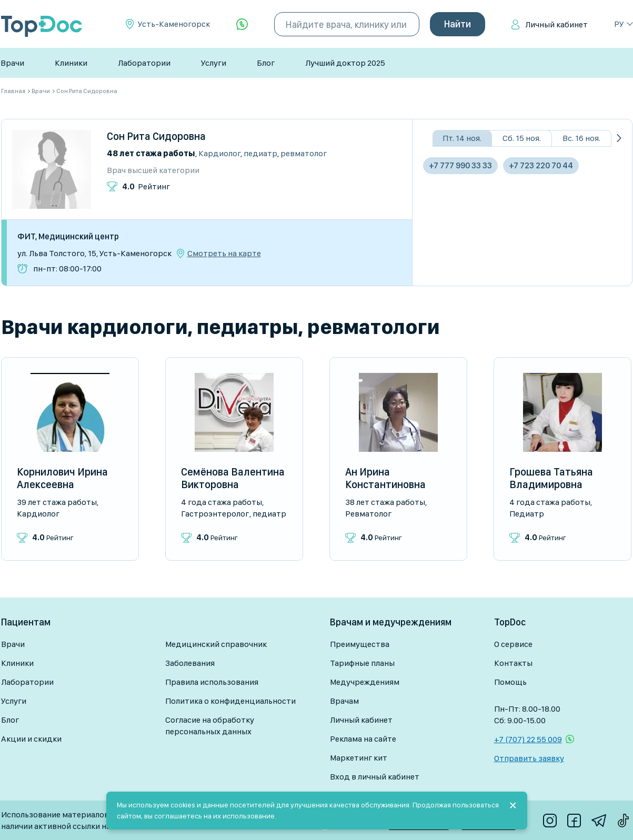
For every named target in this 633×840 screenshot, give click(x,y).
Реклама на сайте (363, 739)
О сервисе (513, 644)
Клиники (71, 63)
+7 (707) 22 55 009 (528, 739)
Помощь (510, 682)
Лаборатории (144, 63)
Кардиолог (219, 153)
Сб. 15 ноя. (522, 138)
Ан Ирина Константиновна (385, 478)
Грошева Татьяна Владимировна (551, 478)
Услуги (214, 63)
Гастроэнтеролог (215, 514)
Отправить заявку (529, 758)
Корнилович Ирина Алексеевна (62, 478)
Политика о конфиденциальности (230, 701)
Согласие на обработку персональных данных (210, 726)
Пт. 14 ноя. (462, 138)
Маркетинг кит (359, 758)
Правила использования (212, 682)
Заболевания (190, 663)
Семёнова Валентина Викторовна (233, 478)
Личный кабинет (556, 24)
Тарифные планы (362, 663)
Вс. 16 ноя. (581, 138)
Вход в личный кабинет (375, 777)
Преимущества (360, 644)
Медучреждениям (365, 682)
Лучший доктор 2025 (345, 63)
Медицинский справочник (216, 644)
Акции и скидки (31, 739)
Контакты (513, 663)
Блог (266, 63)
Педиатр (260, 153)
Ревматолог (304, 153)
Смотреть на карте (224, 254)
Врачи (12, 63)
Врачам (344, 701)
